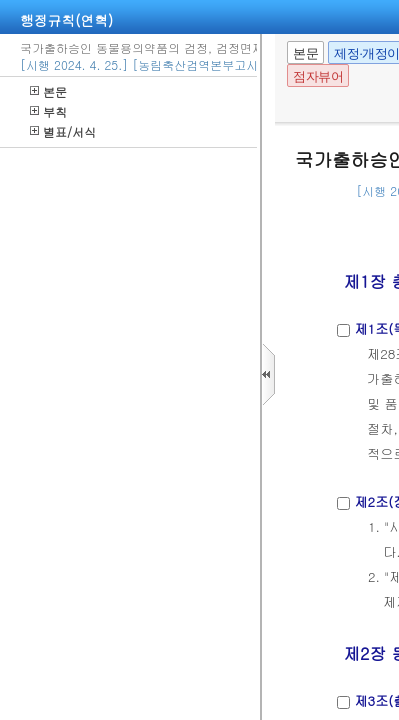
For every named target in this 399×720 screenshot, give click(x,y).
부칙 (48, 111)
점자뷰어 (318, 76)
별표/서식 (63, 131)
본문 (48, 91)
